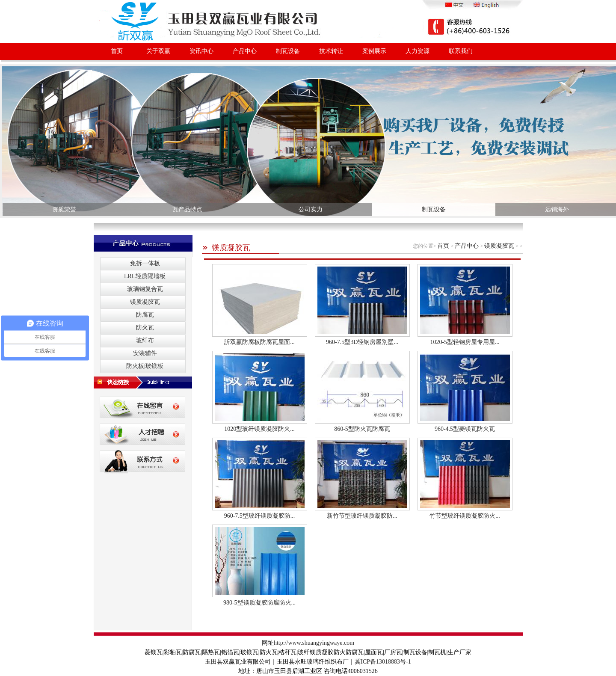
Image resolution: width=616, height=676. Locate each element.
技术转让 (331, 51)
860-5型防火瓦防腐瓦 (362, 429)
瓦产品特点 (187, 209)
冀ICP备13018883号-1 (383, 662)
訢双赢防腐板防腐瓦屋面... (259, 342)
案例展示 (374, 51)
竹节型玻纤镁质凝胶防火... (465, 516)
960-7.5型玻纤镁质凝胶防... (260, 516)
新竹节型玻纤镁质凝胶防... (362, 516)
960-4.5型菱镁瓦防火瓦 (465, 429)
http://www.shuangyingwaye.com (314, 643)
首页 (117, 51)
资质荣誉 (64, 209)
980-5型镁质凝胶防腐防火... (259, 603)
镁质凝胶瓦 (226, 248)
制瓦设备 (288, 51)
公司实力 (311, 209)
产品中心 (245, 51)
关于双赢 (158, 51)
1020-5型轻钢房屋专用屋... (465, 342)
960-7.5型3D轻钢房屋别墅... (362, 342)
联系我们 (461, 51)
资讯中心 (201, 51)
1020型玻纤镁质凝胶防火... (259, 429)
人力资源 (418, 51)
